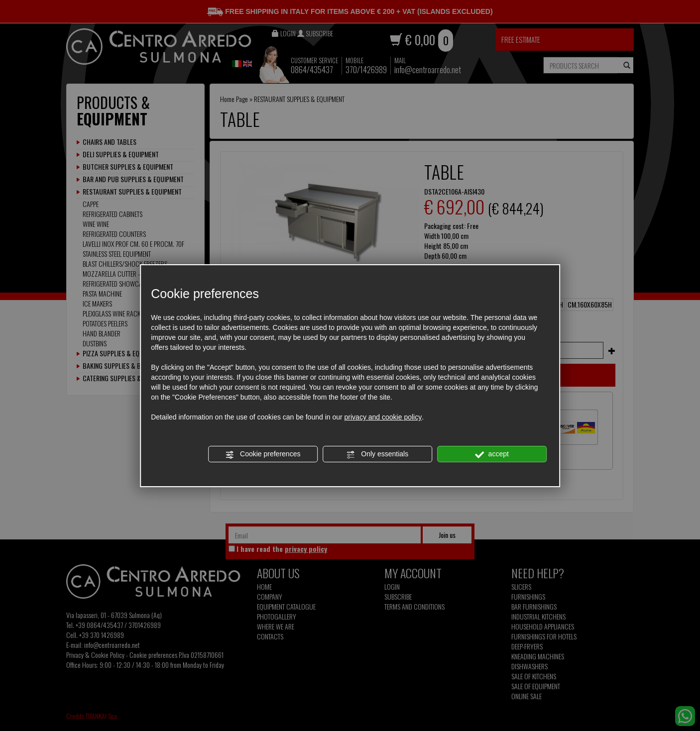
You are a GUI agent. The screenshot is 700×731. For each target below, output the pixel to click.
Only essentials (377, 454)
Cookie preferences (263, 454)
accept (492, 454)
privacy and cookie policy (383, 417)
